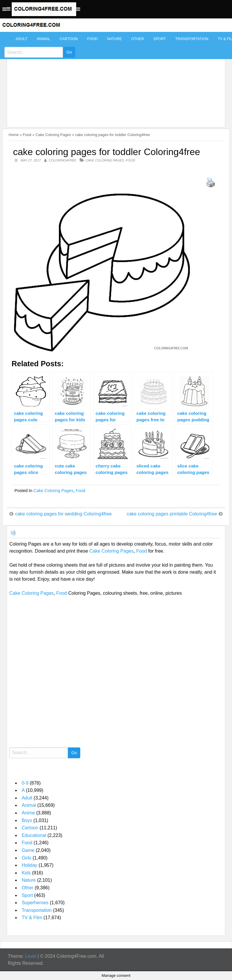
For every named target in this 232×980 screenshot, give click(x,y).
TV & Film (32, 918)
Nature (115, 39)
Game (28, 850)
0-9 (25, 783)
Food (93, 39)
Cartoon (69, 39)
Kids (26, 873)
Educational (34, 835)
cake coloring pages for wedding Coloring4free (63, 514)
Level (30, 956)
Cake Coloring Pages (53, 135)
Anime (28, 813)
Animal (43, 39)
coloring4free (62, 160)
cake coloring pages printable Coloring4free (172, 514)
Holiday (29, 865)
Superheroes (35, 903)
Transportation (192, 39)
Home (13, 135)
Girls (27, 858)
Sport (160, 39)
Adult (21, 39)
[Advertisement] (115, 77)
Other (138, 39)
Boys (27, 820)
